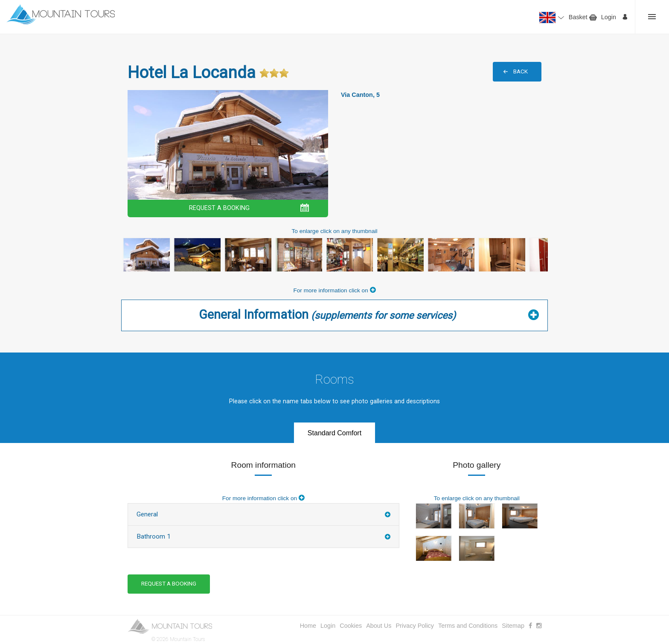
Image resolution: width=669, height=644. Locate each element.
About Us (379, 626)
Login (609, 17)
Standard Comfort (334, 433)
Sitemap (513, 626)
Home (308, 626)
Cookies (351, 626)
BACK (521, 71)
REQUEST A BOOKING (219, 208)
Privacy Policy (415, 626)
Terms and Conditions (468, 626)
